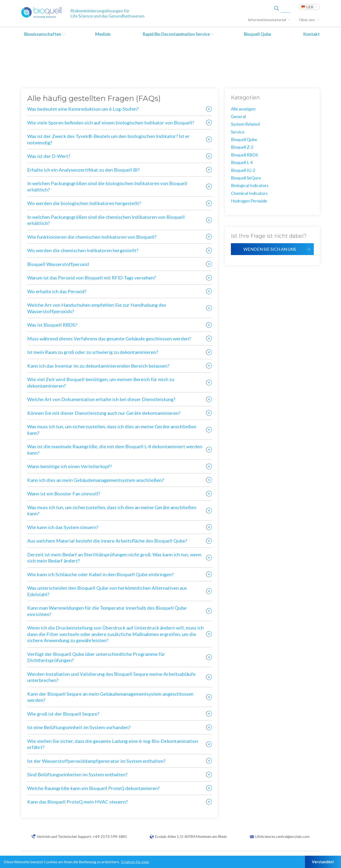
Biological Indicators (250, 185)
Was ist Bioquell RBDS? (52, 325)
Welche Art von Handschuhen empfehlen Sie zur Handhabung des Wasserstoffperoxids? (97, 308)
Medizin (103, 34)
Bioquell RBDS (244, 155)
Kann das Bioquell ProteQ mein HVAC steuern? (77, 802)
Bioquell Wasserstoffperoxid (58, 264)
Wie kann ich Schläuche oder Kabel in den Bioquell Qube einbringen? (100, 574)
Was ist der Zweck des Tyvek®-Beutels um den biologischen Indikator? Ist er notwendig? (108, 139)
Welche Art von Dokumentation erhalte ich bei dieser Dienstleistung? (101, 399)
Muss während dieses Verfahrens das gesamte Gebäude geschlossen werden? (109, 338)
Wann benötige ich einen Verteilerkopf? (70, 466)
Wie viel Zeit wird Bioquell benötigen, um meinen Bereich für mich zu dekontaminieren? (101, 382)
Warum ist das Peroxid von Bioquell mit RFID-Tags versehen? (92, 278)
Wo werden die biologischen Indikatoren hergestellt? (84, 203)
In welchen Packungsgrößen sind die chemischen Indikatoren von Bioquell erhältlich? (106, 220)
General (238, 116)
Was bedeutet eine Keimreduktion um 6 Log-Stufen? (83, 109)
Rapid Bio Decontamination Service (176, 34)
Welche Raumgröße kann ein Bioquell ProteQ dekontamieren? (93, 788)
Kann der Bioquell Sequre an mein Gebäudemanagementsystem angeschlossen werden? (110, 697)
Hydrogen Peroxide (249, 201)
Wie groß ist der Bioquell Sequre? (63, 714)
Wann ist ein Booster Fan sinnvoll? (64, 493)
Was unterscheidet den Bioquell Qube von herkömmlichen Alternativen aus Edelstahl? (107, 591)
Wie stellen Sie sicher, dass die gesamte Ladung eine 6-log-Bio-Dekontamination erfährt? (113, 744)
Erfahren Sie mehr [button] (135, 862)
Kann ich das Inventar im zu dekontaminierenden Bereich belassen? (98, 366)
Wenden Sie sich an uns (270, 249)
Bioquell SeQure (246, 178)
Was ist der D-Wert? (49, 156)
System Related (245, 124)
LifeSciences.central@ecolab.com (282, 836)
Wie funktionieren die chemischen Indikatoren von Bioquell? (92, 237)
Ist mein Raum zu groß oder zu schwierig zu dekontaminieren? (93, 352)
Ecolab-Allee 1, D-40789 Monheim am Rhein (191, 836)
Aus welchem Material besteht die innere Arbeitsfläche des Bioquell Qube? (107, 541)
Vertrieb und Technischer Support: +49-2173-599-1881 (82, 836)
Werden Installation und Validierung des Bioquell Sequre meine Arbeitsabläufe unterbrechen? (111, 677)
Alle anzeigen (243, 109)
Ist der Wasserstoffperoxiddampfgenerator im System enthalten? (96, 761)
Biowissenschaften (43, 34)
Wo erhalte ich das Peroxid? (57, 291)
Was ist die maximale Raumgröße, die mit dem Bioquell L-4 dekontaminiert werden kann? (115, 450)
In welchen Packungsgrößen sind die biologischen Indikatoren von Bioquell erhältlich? (107, 186)
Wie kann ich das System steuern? (63, 527)
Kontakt (312, 34)
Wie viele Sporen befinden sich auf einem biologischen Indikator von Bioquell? (111, 123)
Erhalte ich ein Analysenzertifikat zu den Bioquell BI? (83, 170)
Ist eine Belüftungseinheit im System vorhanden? (79, 727)
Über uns (307, 20)
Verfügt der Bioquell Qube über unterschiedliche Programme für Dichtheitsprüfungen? (96, 657)
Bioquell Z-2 (242, 147)
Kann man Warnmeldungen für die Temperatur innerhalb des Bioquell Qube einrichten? (107, 611)
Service (238, 132)
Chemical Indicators (249, 193)
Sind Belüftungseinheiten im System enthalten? (77, 774)
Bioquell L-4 (242, 162)
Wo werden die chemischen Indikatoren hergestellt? (83, 250)
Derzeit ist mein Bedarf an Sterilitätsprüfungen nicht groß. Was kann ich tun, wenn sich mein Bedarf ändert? (114, 558)
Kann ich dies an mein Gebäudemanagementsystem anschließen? (96, 480)
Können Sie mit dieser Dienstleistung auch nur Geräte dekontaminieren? (104, 413)
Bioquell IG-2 (243, 170)
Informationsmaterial (267, 20)
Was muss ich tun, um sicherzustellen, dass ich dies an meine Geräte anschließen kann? (112, 430)
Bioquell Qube (258, 34)
